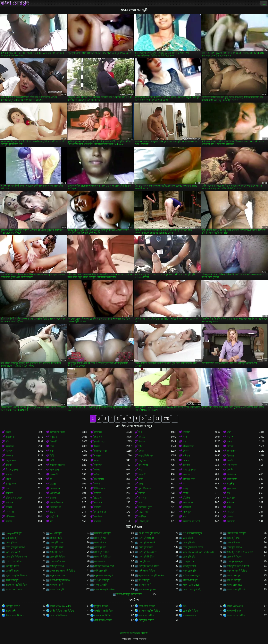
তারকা (53, 484)
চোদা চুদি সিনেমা (235, 557)
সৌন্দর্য (230, 446)
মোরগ (53, 498)
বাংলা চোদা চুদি (57, 590)
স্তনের (53, 512)
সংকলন (9, 456)
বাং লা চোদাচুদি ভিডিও (16, 585)
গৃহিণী (8, 479)
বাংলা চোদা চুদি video (104, 590)
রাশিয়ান (9, 503)
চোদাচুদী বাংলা (12, 571)
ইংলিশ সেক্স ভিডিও (15, 615)
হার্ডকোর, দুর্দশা (145, 507)
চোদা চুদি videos (146, 538)
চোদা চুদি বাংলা (146, 547)
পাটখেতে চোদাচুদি (191, 575)
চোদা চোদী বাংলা (58, 561)
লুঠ (184, 442)
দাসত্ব (185, 489)
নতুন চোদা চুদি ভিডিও (237, 571)
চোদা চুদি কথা (233, 538)
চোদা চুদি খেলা (57, 543)
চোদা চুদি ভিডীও (146, 557)
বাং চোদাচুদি (144, 580)
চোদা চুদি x (188, 538)
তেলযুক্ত (231, 498)
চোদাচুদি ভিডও (57, 566)
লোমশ (186, 460)
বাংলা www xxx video (61, 606)
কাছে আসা (232, 479)
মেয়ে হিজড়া (100, 512)
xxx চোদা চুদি (56, 533)
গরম (52, 451)
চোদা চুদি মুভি (189, 557)
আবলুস (142, 498)
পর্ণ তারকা (232, 465)
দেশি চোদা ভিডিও (147, 571)
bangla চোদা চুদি (14, 533)
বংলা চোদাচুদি (12, 580)
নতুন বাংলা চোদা (58, 575)
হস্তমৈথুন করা (100, 451)
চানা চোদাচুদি (56, 538)
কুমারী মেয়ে (100, 442)
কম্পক (97, 484)
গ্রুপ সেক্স (231, 489)
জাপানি (186, 465)
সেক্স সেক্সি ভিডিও (147, 606)
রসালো (98, 493)
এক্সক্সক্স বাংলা (189, 615)
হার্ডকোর (98, 432)
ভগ (140, 432)
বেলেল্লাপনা (55, 507)
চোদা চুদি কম (12, 543)
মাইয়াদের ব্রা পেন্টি (191, 521)
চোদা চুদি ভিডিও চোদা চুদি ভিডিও (198, 552)
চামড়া (141, 451)
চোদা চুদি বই (100, 547)
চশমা (141, 479)
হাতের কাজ (11, 484)
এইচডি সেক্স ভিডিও (103, 611)
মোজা (230, 517)
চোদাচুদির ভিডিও (146, 620)
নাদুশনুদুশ (187, 512)
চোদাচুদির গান (189, 566)
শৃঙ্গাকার (98, 456)
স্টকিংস (9, 451)
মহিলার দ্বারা (188, 446)
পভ (140, 470)
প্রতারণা (98, 498)
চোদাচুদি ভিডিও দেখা (104, 566)
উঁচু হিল (186, 498)
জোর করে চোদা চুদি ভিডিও (63, 571)
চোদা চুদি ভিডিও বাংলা (16, 557)
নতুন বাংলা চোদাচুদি (103, 575)
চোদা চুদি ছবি (189, 543)
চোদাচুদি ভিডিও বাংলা (149, 566)
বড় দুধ (230, 437)
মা (51, 479)
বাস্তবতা (9, 493)
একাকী (230, 460)
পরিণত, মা (143, 521)
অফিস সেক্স (188, 503)
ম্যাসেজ (231, 512)
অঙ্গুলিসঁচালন (146, 456)
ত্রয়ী (52, 460)
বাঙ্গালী (97, 507)
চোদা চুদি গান (100, 543)
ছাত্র (8, 489)
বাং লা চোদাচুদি (234, 580)
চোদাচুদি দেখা (189, 561)
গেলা (141, 484)
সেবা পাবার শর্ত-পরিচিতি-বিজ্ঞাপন (134, 633)
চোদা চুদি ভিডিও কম (148, 552)
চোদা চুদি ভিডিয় (57, 557)
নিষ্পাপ (142, 442)
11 (158, 419)
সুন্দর (229, 442)
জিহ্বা (186, 493)
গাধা (229, 432)
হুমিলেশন (10, 517)
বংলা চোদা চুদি (234, 575)
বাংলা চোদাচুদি (15, 3)
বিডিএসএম (100, 489)
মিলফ (97, 446)
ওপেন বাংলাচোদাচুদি (192, 533)
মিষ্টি (52, 456)
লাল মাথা (54, 470)
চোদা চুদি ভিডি (57, 552)
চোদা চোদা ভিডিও (14, 561)
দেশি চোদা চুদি (101, 571)
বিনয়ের (230, 456)
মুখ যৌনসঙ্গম (145, 489)
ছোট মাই (98, 437)
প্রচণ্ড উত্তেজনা (57, 503)
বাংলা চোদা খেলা (14, 590)
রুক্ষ (229, 507)
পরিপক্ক (230, 503)
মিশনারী (54, 442)
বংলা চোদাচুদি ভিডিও (60, 580)
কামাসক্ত (10, 446)
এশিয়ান (186, 456)
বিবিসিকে (231, 474)
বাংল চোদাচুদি (100, 585)
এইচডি (142, 437)
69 (228, 493)
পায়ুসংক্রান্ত (11, 460)
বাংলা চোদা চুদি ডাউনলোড (129, 594)
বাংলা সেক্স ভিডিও (103, 615)
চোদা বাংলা (99, 561)
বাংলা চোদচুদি (145, 585)
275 (166, 419)
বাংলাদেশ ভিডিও (146, 615)
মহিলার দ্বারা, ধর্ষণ (14, 498)
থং (184, 484)
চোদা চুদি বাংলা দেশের (193, 547)
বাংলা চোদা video (191, 585)
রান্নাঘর (9, 521)
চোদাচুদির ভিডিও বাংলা (238, 566)
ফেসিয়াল (231, 451)
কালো (97, 470)
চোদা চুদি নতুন (234, 543)
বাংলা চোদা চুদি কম (147, 590)
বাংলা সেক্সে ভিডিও (236, 615)
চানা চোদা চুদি (12, 538)
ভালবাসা (231, 521)
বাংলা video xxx (235, 606)
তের (52, 446)
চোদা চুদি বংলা (57, 547)
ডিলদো (186, 474)
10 (150, 419)
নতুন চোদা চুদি (189, 571)
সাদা (185, 437)
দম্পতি (9, 474)
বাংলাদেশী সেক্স (234, 611)
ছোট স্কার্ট (54, 517)
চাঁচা (7, 442)
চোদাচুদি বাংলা (12, 566)
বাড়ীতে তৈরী (189, 479)
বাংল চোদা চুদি (57, 585)
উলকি (230, 470)
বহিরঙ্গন (98, 465)
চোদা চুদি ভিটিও (13, 552)
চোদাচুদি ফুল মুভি (235, 561)
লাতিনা (142, 493)
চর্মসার (97, 474)
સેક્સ (186, 606)
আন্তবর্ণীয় (54, 474)
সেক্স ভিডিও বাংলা (103, 620)
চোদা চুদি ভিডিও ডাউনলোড (240, 552)
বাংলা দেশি (11, 611)
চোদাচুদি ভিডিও (13, 606)
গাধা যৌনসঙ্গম (190, 470)
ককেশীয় (231, 484)
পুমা (185, 517)
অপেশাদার (143, 465)
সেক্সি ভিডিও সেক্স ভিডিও (62, 611)
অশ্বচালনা (10, 437)
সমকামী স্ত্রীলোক (57, 465)
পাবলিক (98, 517)
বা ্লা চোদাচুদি (102, 580)
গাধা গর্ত (98, 503)
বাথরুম (97, 521)
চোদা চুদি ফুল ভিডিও (15, 547)
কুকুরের (53, 437)
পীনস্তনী (186, 432)
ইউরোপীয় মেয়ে (57, 432)
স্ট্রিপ (140, 446)
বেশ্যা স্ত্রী (142, 474)
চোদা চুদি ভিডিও (102, 552)
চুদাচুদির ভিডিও (101, 606)
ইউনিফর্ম (187, 507)
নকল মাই (10, 512)
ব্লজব (8, 432)
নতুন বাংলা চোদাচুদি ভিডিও (151, 575)
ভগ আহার (99, 479)
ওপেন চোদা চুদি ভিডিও (149, 533)
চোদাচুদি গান (144, 561)
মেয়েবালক (143, 512)
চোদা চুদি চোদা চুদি (147, 543)
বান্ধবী (9, 465)
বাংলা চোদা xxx (234, 585)
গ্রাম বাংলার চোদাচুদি (237, 533)
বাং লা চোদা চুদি (190, 580)
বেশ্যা (97, 460)
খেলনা (186, 451)
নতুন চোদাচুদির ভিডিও (16, 575)
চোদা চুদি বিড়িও (234, 547)
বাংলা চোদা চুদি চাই (192, 590)
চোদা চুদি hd (100, 538)
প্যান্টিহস (142, 517)
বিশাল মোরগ (12, 470)
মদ (51, 521)
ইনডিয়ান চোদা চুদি (103, 533)
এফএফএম (55, 493)
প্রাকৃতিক (142, 460)
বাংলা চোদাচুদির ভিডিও (149, 611)
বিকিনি (9, 507)
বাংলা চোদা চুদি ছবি (236, 590)
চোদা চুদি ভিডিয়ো (102, 557)
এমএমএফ (55, 489)
